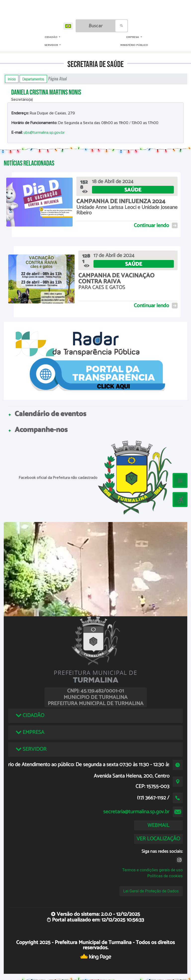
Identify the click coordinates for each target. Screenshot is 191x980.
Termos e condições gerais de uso (152, 870)
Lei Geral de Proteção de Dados (151, 891)
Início (12, 79)
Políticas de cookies (165, 876)
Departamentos (33, 79)
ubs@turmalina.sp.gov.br (44, 132)
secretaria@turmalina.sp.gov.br (136, 812)
